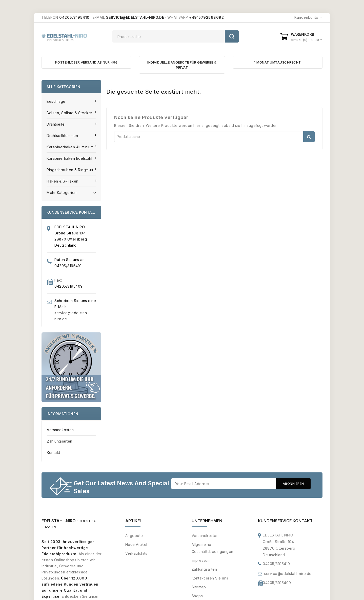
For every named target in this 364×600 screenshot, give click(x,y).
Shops (197, 596)
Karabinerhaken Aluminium (71, 147)
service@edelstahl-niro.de (288, 574)
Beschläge (57, 101)
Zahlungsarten (60, 441)
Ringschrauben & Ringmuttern (73, 170)
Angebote (134, 536)
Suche (232, 36)
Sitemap (199, 587)
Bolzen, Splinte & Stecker (70, 113)
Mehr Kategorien (71, 192)
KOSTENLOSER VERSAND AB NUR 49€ (86, 62)
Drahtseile (56, 124)
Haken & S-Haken (63, 181)
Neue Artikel (136, 545)
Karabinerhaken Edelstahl (70, 158)
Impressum (201, 561)
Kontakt (54, 453)
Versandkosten (60, 430)
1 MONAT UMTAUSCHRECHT (278, 62)
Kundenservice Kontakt (285, 521)
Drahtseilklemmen (63, 136)
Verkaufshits (136, 554)
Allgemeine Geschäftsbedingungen (213, 548)
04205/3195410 (68, 266)
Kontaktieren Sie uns (210, 578)
